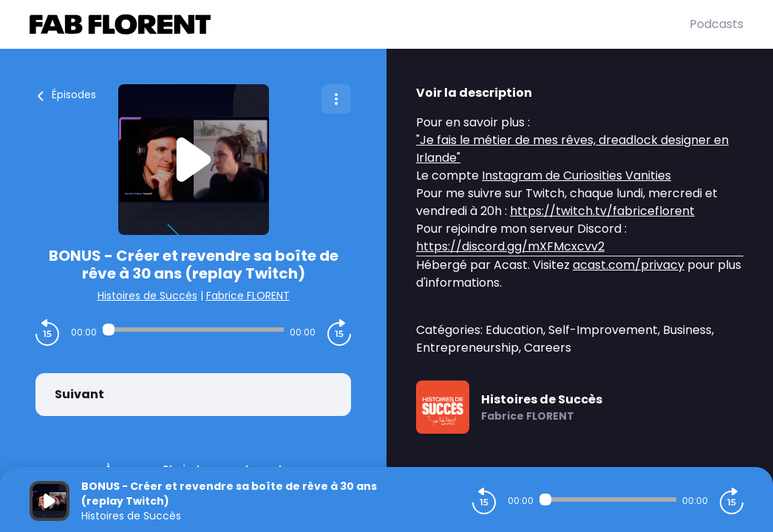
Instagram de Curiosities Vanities (576, 175)
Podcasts (716, 24)
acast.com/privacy (629, 265)
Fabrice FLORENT (248, 296)
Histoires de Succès (147, 296)
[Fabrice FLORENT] (360, 24)
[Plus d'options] (336, 99)
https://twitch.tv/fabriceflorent (602, 211)
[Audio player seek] (193, 330)
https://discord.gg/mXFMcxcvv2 (510, 246)
